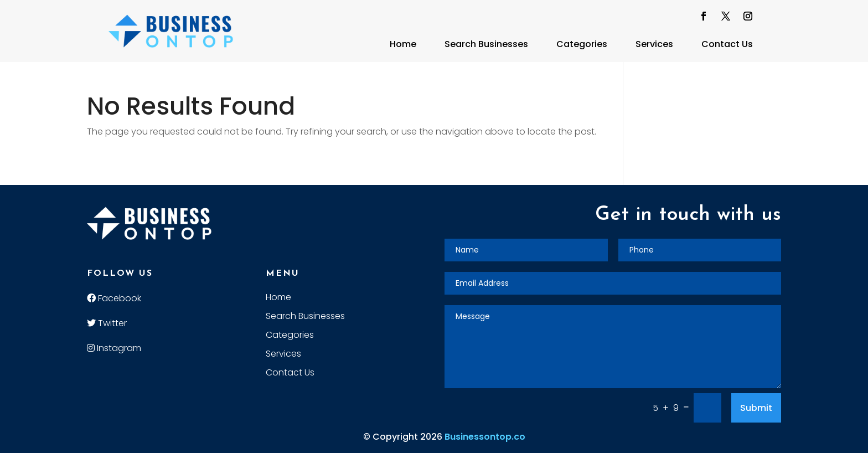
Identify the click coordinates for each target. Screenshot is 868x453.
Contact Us (727, 44)
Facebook (114, 298)
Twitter (107, 323)
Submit (756, 408)
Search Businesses (486, 44)
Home (403, 44)
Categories (582, 44)
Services (654, 44)
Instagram (114, 348)
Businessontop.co (485, 437)
